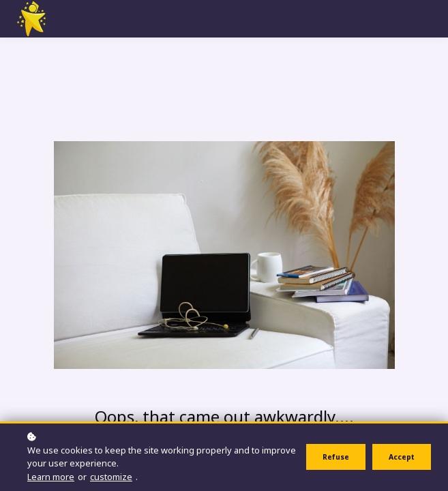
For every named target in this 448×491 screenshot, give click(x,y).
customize (111, 477)
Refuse (336, 458)
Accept (402, 458)
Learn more (51, 477)
